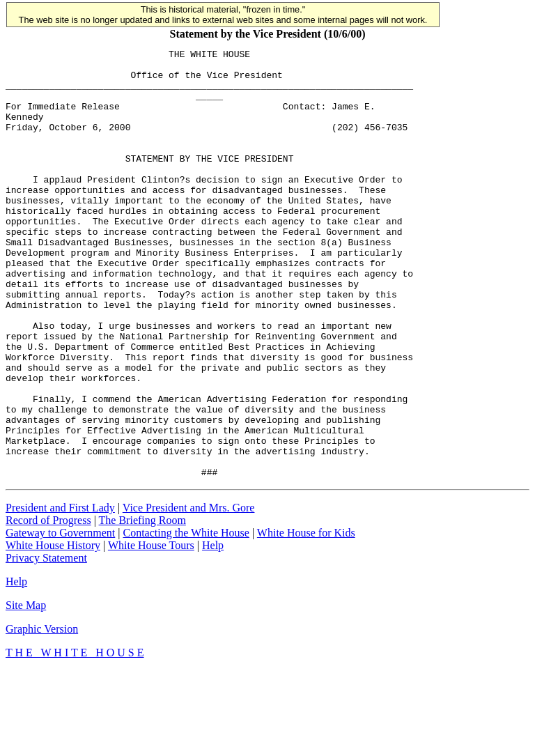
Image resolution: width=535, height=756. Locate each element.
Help (213, 631)
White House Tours (151, 631)
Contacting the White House (186, 618)
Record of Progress (48, 606)
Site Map (26, 691)
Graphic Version (42, 715)
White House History (53, 631)
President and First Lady (60, 593)
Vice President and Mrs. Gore (189, 593)
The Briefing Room (142, 606)
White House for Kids (306, 618)
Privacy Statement (46, 643)
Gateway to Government (60, 618)
